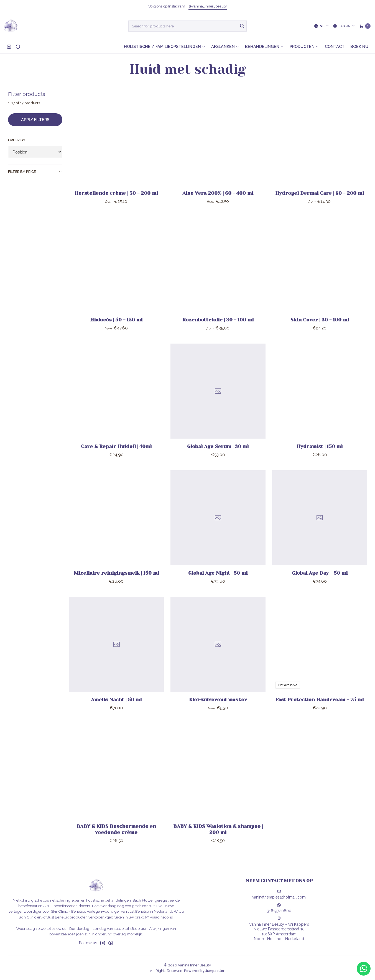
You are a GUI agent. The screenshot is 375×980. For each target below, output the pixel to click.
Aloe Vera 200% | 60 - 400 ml (218, 193)
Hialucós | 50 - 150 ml (116, 334)
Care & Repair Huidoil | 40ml (116, 460)
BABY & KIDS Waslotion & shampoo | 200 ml (218, 843)
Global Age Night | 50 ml (218, 587)
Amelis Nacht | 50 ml (116, 713)
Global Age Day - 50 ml (320, 587)
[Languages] (322, 26)
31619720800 (279, 908)
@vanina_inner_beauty (208, 6)
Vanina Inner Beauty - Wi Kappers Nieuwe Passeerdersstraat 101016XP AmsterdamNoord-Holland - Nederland (279, 929)
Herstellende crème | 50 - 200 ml (116, 193)
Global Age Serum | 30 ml (218, 460)
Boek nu (359, 46)
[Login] (344, 26)
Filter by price (35, 172)
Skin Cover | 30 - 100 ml (320, 334)
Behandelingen (264, 46)
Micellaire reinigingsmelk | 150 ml (116, 587)
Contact (335, 46)
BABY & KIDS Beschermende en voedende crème (116, 843)
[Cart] (365, 26)
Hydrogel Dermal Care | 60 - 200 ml (320, 193)
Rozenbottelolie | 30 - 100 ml (218, 334)
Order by (17, 140)
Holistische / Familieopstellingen (165, 46)
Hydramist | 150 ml (320, 460)
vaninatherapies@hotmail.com (279, 894)
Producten (304, 46)
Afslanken (225, 46)
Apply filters (35, 120)
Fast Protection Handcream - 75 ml (320, 713)
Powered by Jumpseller (204, 971)
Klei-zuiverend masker (218, 713)
